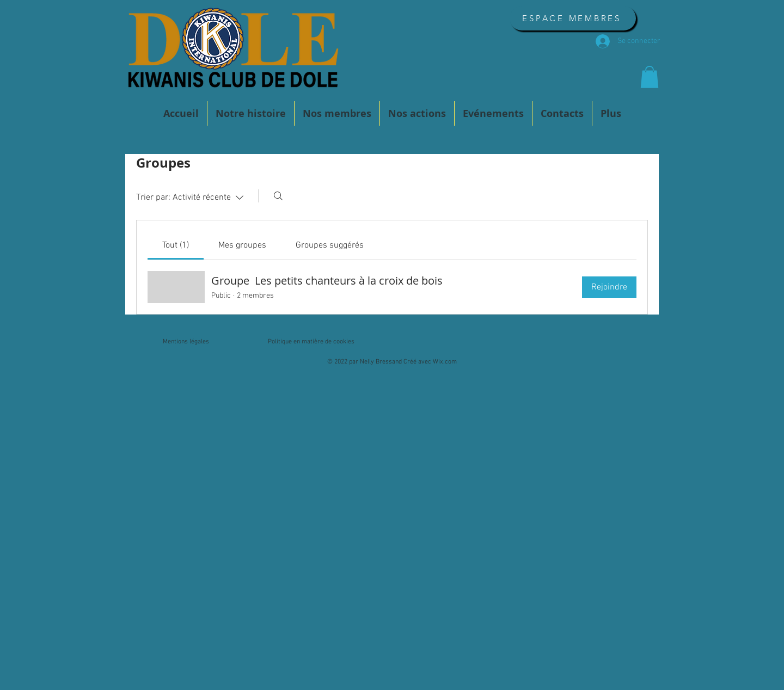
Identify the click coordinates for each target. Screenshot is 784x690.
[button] (650, 77)
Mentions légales (186, 342)
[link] (176, 245)
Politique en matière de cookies (311, 342)
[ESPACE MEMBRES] (573, 18)
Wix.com (445, 362)
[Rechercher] (278, 196)
